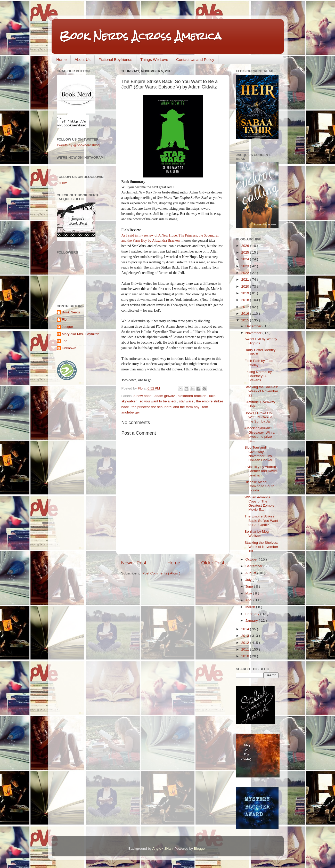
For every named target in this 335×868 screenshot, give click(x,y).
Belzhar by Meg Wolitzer (257, 534)
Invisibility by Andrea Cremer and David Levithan (261, 471)
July (249, 580)
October (252, 559)
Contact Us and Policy (195, 59)
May (249, 593)
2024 (246, 259)
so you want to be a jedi (158, 401)
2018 (246, 300)
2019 (246, 293)
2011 (246, 649)
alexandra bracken (193, 396)
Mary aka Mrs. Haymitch (81, 336)
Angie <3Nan (162, 849)
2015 (246, 320)
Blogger (200, 849)
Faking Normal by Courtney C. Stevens (258, 376)
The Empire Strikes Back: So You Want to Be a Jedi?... (261, 520)
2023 (246, 266)
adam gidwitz (165, 396)
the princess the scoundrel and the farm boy (166, 407)
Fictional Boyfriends (115, 59)
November (254, 333)
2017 (246, 307)
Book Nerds (71, 315)
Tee (65, 343)
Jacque (68, 329)
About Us (83, 59)
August (251, 573)
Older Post (213, 563)
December (254, 326)
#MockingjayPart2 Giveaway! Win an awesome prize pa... (260, 434)
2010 (246, 656)
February (253, 614)
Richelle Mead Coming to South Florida (259, 486)
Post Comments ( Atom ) (161, 573)
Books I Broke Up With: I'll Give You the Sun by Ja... (260, 417)
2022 (246, 273)
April (250, 600)
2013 (246, 636)
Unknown (69, 350)
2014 (246, 629)
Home (61, 59)
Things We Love (154, 59)
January (252, 620)
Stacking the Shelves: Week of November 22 (261, 391)
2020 (246, 286)
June (250, 586)
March (251, 607)
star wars (187, 401)
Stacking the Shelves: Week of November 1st (261, 547)
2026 (246, 246)
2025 (246, 252)
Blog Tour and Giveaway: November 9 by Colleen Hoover (258, 454)
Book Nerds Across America (140, 36)
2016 (246, 314)
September (255, 566)
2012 (246, 643)
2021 (246, 279)
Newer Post (134, 563)
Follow (62, 185)
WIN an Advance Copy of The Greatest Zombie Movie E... (259, 504)
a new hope (143, 396)
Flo (64, 322)
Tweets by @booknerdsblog (78, 147)
